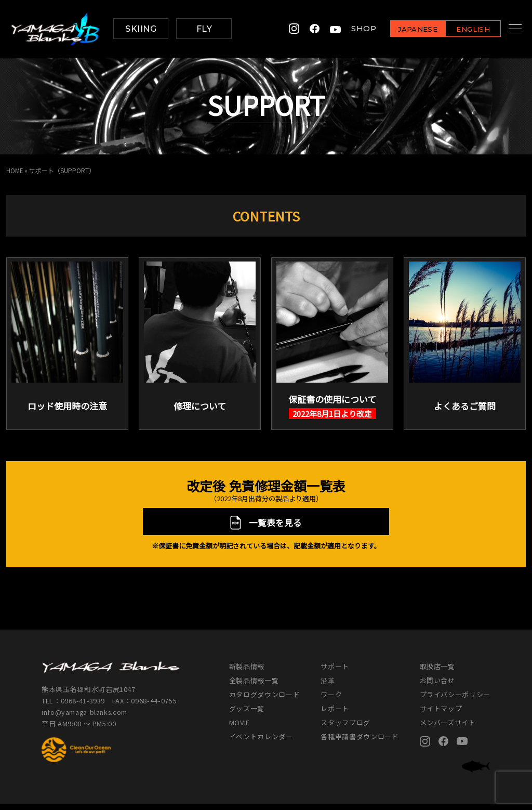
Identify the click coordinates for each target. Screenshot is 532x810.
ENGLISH (460, 29)
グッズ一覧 (247, 715)
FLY (204, 29)
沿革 (328, 687)
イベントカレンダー (261, 743)
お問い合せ (437, 687)
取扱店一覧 (437, 672)
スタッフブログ (345, 729)
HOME (15, 170)
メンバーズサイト (448, 729)
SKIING (141, 29)
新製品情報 (247, 672)
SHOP (351, 29)
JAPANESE (405, 29)
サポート (335, 672)
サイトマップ (441, 715)
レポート (335, 715)
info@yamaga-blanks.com (86, 719)
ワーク (331, 701)
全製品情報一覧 (254, 687)
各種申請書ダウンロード (360, 743)
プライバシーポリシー (455, 701)
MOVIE (240, 729)
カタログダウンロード (265, 701)
